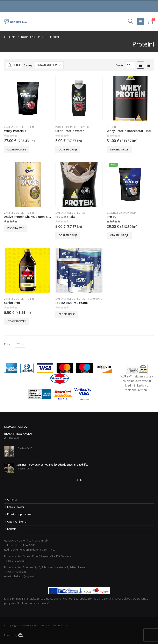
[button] (77, 480)
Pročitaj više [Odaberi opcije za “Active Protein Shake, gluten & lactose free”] (16, 228)
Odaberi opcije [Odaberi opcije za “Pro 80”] (119, 235)
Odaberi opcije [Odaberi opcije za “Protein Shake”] (68, 235)
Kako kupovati (16, 507)
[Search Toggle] (131, 21)
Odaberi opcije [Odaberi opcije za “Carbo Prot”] (17, 321)
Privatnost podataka (19, 514)
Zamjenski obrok (14, 127)
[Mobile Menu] (140, 21)
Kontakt (12, 529)
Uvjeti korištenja (17, 522)
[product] (28, 99)
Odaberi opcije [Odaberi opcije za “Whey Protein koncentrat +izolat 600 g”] (119, 150)
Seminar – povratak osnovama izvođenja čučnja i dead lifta (52, 465)
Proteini (30, 127)
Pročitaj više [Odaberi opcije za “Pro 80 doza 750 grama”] (67, 314)
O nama (12, 500)
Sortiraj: (28, 65)
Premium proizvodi (77, 127)
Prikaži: (119, 65)
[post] (9, 451)
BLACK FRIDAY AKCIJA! (18, 434)
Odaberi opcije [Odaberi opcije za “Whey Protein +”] (17, 150)
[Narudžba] (49, 65)
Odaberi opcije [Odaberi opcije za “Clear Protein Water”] (68, 150)
